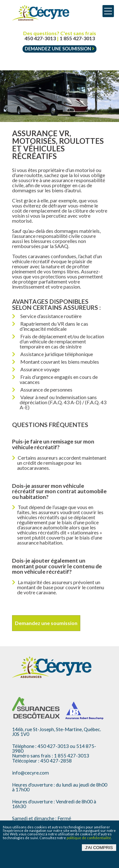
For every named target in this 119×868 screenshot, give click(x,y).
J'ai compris (99, 848)
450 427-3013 (40, 38)
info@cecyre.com (30, 773)
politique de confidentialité (89, 838)
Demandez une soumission (60, 49)
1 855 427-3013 (77, 38)
